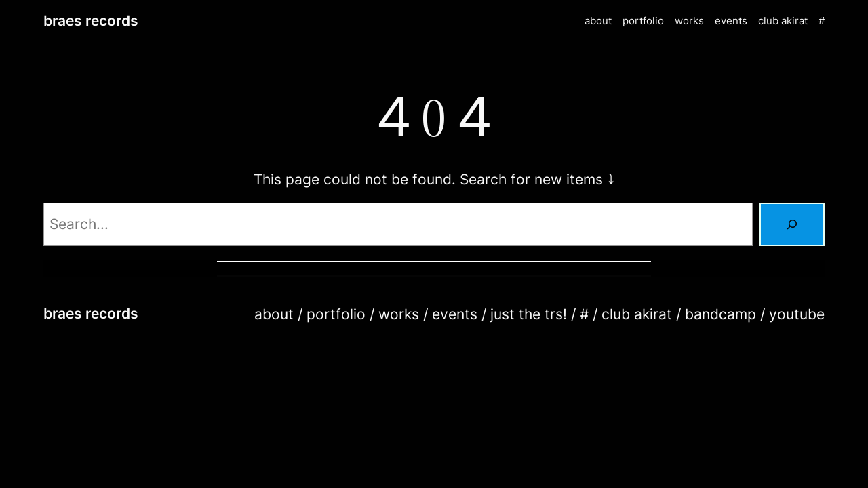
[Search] (792, 224)
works (399, 314)
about (274, 314)
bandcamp (721, 314)
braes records (91, 20)
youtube (797, 314)
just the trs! (529, 314)
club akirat (637, 314)
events (455, 314)
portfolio (336, 314)
